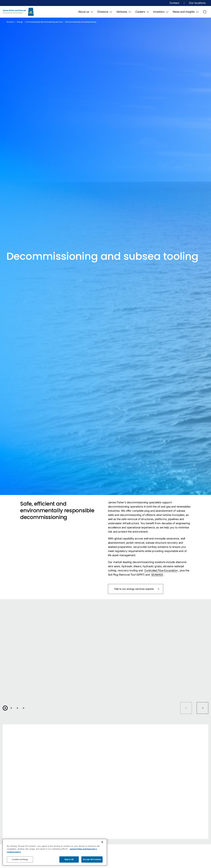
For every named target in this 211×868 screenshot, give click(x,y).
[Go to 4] (24, 708)
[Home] (18, 12)
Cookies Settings (20, 859)
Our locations (197, 3)
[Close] (102, 842)
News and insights (186, 12)
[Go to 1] (5, 708)
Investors (161, 12)
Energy (20, 22)
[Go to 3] (17, 708)
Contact (174, 3)
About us (86, 12)
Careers (142, 12)
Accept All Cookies (92, 859)
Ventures (124, 12)
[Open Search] (205, 12)
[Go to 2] (11, 708)
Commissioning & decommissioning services (44, 22)
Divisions (105, 12)
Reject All (69, 859)
